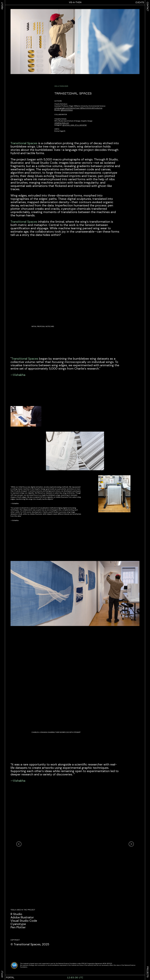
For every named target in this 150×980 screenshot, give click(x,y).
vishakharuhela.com (62, 123)
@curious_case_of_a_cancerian (75, 125)
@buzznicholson (67, 110)
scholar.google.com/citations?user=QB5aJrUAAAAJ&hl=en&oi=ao (78, 108)
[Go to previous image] (19, 844)
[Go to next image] (131, 844)
